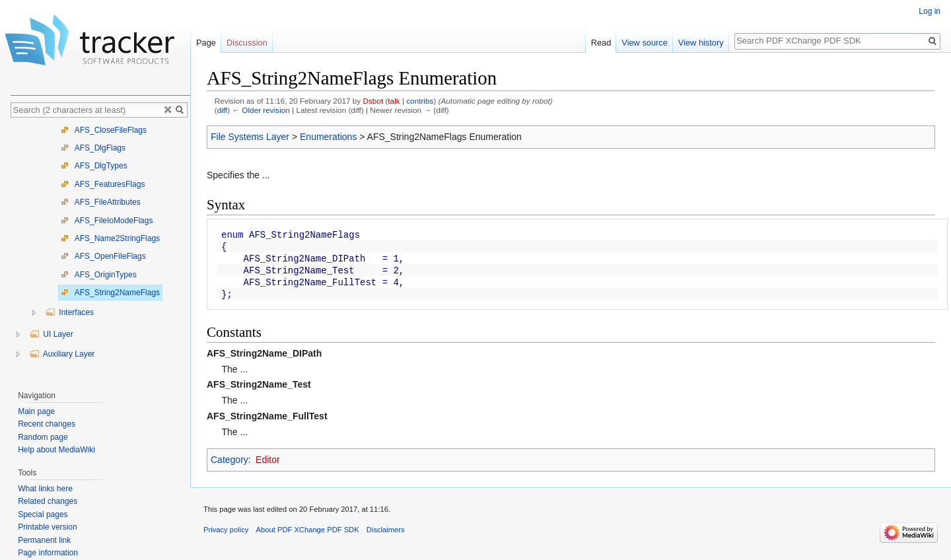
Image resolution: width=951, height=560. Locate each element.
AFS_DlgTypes (94, 166)
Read (601, 43)
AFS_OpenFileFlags (103, 256)
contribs (420, 101)
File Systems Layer (250, 137)
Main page (36, 411)
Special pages (43, 514)
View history (701, 43)
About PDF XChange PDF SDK (308, 530)
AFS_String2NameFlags (110, 293)
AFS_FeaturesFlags (103, 184)
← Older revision (261, 110)
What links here (45, 489)
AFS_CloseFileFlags (104, 130)
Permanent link (44, 540)
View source (644, 43)
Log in (930, 11)
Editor (268, 460)
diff (222, 110)
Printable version (47, 527)
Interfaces (69, 312)
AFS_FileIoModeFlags (107, 221)
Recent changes (47, 424)
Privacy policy (226, 530)
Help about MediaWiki (56, 450)
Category (229, 460)
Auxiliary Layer (62, 354)
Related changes (48, 501)
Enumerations (328, 137)
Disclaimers (386, 530)
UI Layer (51, 334)
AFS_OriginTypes (99, 275)
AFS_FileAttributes (101, 202)
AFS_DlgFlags (93, 148)
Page (206, 43)
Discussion (247, 43)
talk (394, 101)
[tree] (100, 251)
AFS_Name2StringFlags (110, 238)
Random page (43, 437)
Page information (48, 553)
